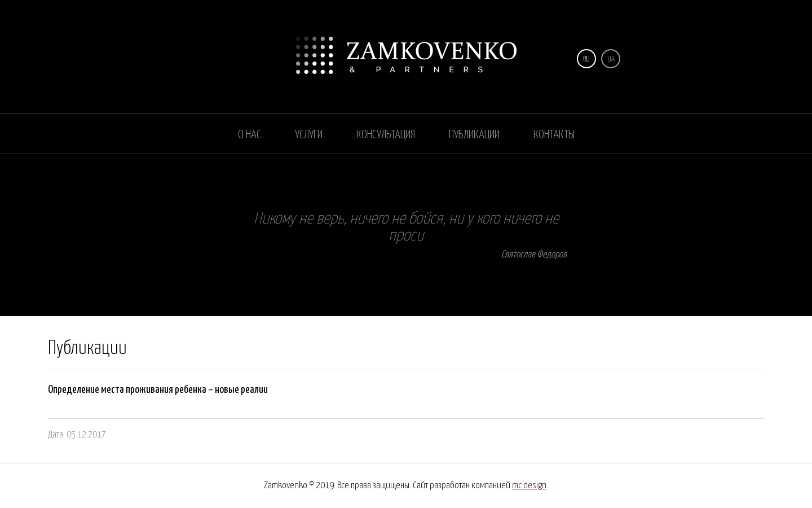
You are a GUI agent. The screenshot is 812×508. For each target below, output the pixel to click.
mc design (529, 486)
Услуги (309, 135)
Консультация (386, 135)
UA (611, 60)
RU (586, 60)
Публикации (474, 135)
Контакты (554, 135)
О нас (250, 135)
